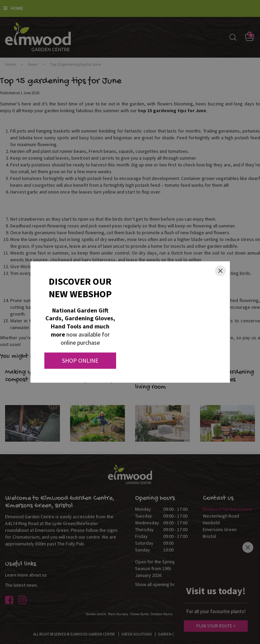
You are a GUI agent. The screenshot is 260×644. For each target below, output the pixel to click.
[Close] (220, 271)
